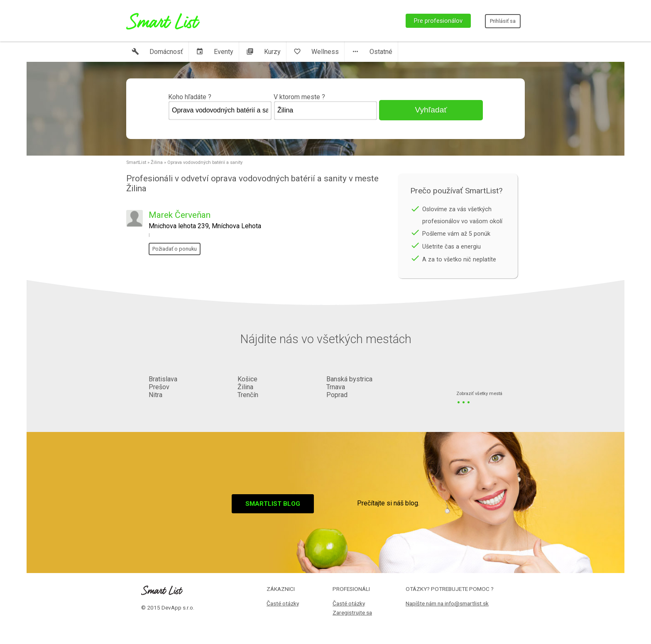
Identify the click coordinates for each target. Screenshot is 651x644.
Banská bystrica (349, 379)
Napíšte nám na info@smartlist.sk (447, 603)
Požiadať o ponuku (175, 249)
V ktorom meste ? (325, 107)
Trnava (336, 387)
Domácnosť (157, 52)
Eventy (215, 52)
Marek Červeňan (180, 215)
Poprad (337, 395)
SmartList (136, 162)
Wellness (316, 52)
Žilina (157, 162)
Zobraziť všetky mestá (479, 394)
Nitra (155, 395)
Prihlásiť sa (503, 21)
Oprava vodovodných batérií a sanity (205, 162)
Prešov (159, 387)
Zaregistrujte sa (352, 612)
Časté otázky (283, 603)
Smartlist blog (273, 504)
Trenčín (248, 395)
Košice (247, 379)
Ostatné (372, 52)
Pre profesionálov (438, 21)
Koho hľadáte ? (220, 107)
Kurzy (263, 52)
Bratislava (163, 379)
